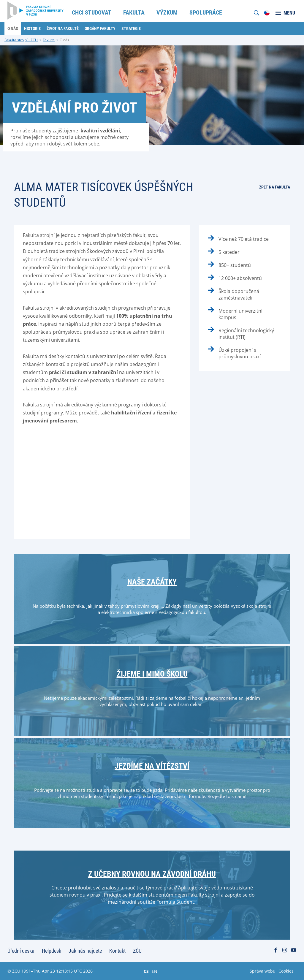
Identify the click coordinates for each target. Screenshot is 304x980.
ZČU (137, 951)
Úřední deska (21, 951)
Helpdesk (52, 951)
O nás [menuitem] (13, 29)
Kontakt (117, 951)
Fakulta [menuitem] (134, 12)
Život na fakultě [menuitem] (63, 29)
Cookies (286, 971)
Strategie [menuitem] (131, 29)
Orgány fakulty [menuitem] (100, 29)
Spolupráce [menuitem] (206, 12)
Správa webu (263, 971)
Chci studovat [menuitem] (92, 12)
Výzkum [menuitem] (167, 12)
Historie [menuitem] (32, 29)
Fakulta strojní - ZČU (21, 40)
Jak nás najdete (85, 951)
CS (146, 971)
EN (155, 971)
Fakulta (49, 40)
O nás (64, 40)
